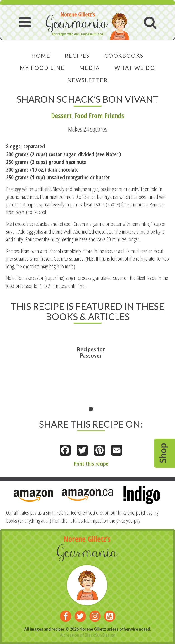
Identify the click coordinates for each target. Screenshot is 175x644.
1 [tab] (91, 409)
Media (90, 68)
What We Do (135, 68)
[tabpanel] (91, 371)
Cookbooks (124, 56)
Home (41, 56)
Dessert (61, 116)
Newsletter (87, 80)
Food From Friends (99, 116)
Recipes (77, 56)
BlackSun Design (100, 635)
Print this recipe (91, 463)
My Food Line (42, 68)
